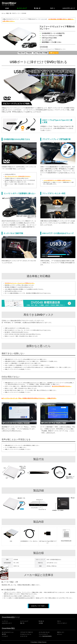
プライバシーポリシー (62, 623)
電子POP (4, 634)
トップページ (5, 621)
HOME (7, 8)
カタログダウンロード (69, 8)
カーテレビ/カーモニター (44, 632)
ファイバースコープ (43, 634)
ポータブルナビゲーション (8, 632)
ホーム (3, 13)
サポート (53, 8)
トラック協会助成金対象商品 (45, 636)
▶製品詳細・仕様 (30, 53)
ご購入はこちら (56, 53)
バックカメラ (5, 636)
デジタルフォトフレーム (26, 634)
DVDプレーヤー (61, 632)
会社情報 (41, 623)
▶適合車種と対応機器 (43, 53)
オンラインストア (22, 8)
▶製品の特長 (20, 53)
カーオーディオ (24, 636)
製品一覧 (9, 13)
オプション (60, 634)
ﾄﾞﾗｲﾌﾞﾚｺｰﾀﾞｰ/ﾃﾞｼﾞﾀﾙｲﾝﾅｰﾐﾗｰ (27, 632)
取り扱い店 (37, 8)
